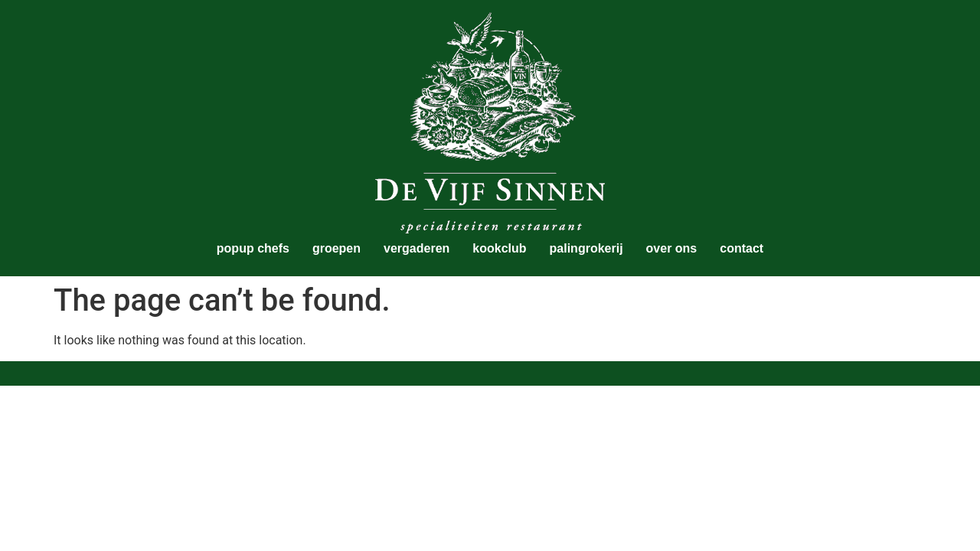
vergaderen (416, 248)
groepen (336, 248)
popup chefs (253, 248)
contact (742, 248)
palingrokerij (586, 248)
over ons (672, 248)
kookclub (499, 248)
